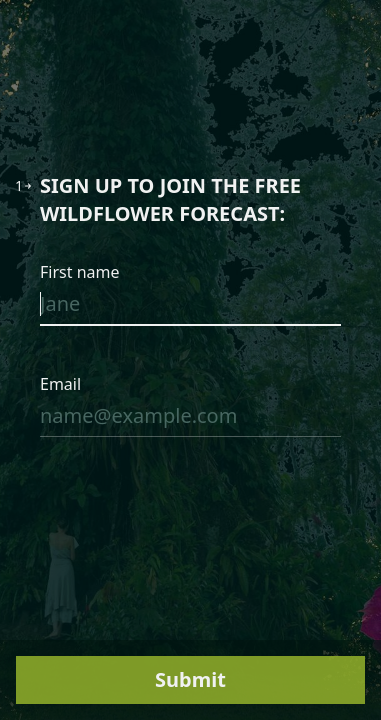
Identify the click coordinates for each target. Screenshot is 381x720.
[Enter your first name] (190, 308)
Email (60, 384)
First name (80, 272)
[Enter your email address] (190, 420)
